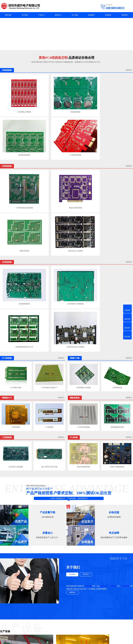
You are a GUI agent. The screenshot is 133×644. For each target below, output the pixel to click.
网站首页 (8, 16)
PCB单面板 (18, 616)
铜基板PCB (18, 619)
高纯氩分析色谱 (45, 599)
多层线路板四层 (16, 177)
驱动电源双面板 (83, 99)
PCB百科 (59, 613)
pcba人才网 (14, 599)
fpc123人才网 (24, 599)
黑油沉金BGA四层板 (117, 138)
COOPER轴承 (78, 599)
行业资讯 (59, 616)
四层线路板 (18, 613)
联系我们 (125, 16)
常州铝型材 (102, 599)
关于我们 (25, 16)
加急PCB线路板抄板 (117, 294)
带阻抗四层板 (83, 138)
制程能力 (91, 16)
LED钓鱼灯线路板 (84, 255)
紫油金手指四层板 (49, 138)
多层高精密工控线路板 (49, 177)
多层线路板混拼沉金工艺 (83, 177)
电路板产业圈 (57, 599)
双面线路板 (18, 626)
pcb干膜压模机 (49, 495)
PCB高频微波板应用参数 (41, 591)
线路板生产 (105, 413)
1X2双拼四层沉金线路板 (16, 138)
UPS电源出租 (67, 599)
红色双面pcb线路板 (16, 99)
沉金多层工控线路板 (16, 294)
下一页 (130, 590)
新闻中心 (58, 16)
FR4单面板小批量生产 (50, 216)
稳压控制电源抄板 (83, 294)
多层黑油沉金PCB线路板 (117, 177)
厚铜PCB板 (37, 616)
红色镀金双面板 (117, 99)
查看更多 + (129, 71)
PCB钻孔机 (4, 534)
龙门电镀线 (92, 495)
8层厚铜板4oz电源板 (84, 216)
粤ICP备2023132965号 (70, 641)
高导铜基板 (16, 255)
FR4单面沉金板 (16, 216)
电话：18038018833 (86, 618)
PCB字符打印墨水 (91, 599)
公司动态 (59, 619)
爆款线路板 (37, 619)
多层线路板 (37, 613)
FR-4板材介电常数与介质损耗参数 (44, 587)
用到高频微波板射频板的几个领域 (44, 582)
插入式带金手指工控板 (50, 294)
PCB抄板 (36, 623)
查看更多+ (73, 419)
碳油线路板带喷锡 (117, 255)
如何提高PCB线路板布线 (41, 574)
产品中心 (42, 16)
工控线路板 (18, 623)
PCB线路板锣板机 (6, 495)
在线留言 (108, 16)
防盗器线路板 (49, 99)
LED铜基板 (49, 255)
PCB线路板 (88, 413)
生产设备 (75, 16)
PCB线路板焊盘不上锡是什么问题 (43, 559)
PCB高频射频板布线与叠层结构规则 (44, 578)
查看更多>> (80, 552)
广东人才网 (34, 599)
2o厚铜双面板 (117, 216)
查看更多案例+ (66, 543)
